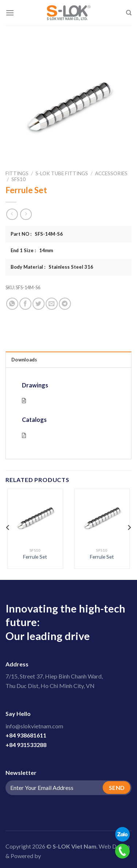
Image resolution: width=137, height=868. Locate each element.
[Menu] (10, 13)
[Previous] (8, 527)
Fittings (17, 173)
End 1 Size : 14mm (32, 250)
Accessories (111, 173)
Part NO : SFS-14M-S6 (37, 234)
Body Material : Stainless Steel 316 (52, 267)
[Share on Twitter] (39, 304)
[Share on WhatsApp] (12, 304)
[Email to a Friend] (52, 304)
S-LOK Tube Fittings (62, 173)
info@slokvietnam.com (34, 726)
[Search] (129, 13)
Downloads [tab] (24, 360)
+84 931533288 (26, 745)
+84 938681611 (26, 735)
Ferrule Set (35, 557)
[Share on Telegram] (65, 304)
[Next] (129, 527)
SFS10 (18, 179)
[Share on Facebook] (25, 304)
